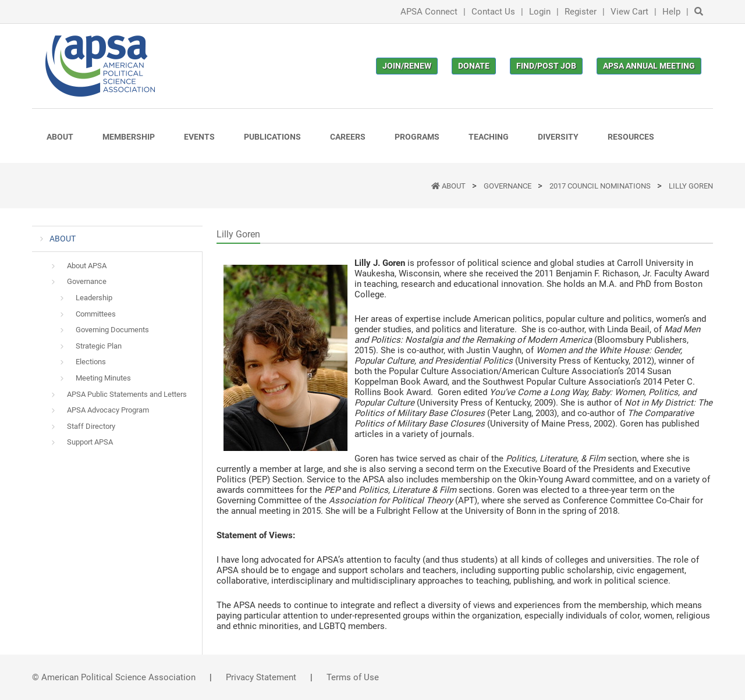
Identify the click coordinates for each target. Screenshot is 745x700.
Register (581, 12)
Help (671, 12)
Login (540, 12)
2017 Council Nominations (601, 186)
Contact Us (493, 12)
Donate (474, 66)
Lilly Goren (691, 186)
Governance (508, 186)
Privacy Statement (261, 677)
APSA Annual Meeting (649, 66)
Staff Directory (91, 426)
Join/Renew (407, 66)
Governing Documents (112, 330)
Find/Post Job (546, 66)
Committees (96, 314)
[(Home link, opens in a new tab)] (100, 66)
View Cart (629, 12)
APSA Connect (429, 12)
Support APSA (90, 442)
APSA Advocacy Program (108, 410)
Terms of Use (353, 677)
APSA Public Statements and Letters (127, 394)
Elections (91, 362)
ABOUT (455, 186)
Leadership (94, 298)
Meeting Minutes (103, 378)
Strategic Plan (99, 346)
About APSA (87, 266)
